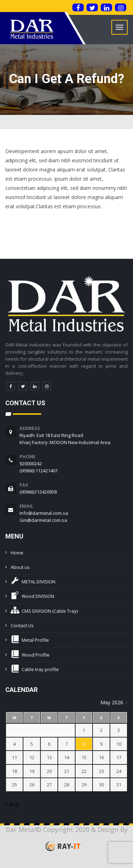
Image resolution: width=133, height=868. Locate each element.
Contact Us (22, 625)
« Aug (12, 804)
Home (17, 553)
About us (20, 567)
